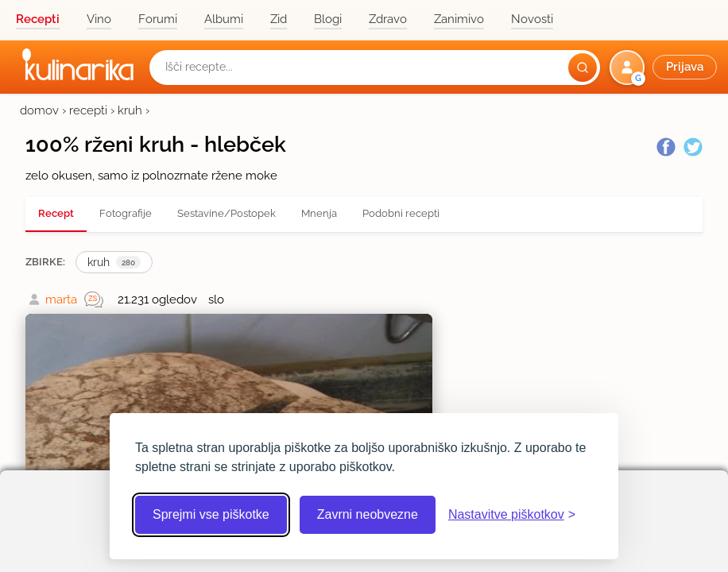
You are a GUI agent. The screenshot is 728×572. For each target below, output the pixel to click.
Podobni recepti (401, 213)
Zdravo (388, 19)
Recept (56, 213)
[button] (665, 68)
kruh (130, 110)
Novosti (532, 19)
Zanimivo (459, 19)
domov (39, 110)
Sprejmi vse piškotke (211, 514)
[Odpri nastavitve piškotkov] (512, 515)
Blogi (328, 19)
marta (61, 300)
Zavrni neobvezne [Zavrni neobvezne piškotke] (368, 514)
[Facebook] (666, 147)
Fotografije (126, 213)
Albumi (224, 19)
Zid (279, 19)
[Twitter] (693, 147)
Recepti (38, 19)
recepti (88, 110)
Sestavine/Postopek (227, 213)
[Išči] (583, 68)
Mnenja (319, 213)
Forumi (158, 19)
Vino (99, 19)
